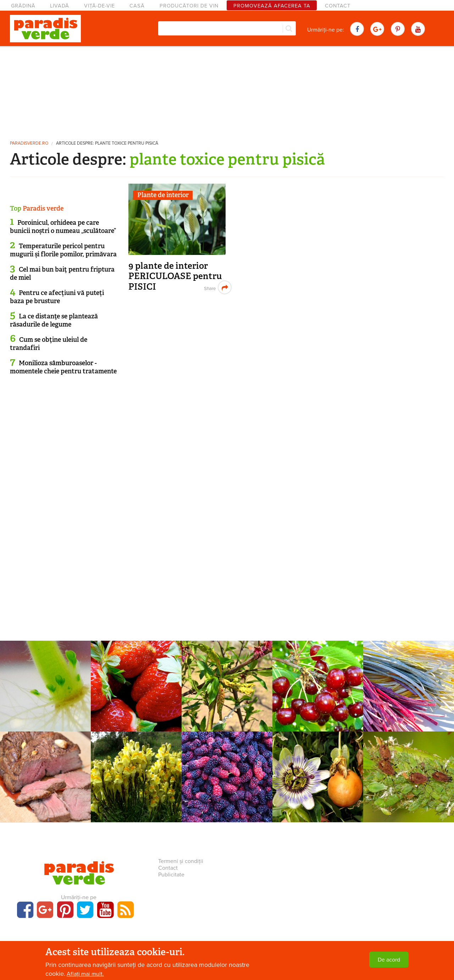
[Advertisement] (227, 90)
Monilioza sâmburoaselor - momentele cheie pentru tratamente (63, 367)
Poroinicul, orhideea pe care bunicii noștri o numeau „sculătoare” (63, 227)
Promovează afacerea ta (272, 6)
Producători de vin (189, 6)
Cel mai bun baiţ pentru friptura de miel (62, 274)
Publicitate (171, 875)
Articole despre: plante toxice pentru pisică (107, 143)
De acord (389, 960)
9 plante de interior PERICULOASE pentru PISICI (175, 276)
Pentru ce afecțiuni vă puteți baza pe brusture (57, 297)
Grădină (23, 6)
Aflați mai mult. (85, 974)
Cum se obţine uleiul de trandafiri (49, 344)
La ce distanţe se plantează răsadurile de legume (54, 320)
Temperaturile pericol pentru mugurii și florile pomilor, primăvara (63, 250)
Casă (137, 6)
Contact (338, 6)
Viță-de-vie (99, 6)
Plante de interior (163, 195)
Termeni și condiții (181, 861)
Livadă (60, 6)
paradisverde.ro (29, 143)
